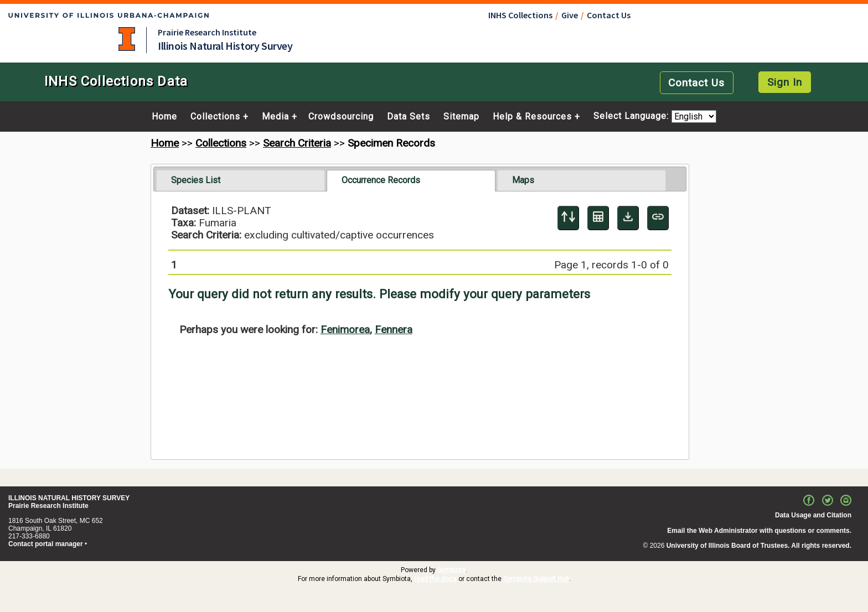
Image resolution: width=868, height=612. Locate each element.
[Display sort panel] (568, 218)
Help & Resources (532, 117)
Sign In (785, 82)
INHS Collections (520, 15)
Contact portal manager (46, 544)
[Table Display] (598, 218)
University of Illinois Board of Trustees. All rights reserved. (759, 546)
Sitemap (461, 117)
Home (164, 117)
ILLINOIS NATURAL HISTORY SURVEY (69, 498)
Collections (215, 117)
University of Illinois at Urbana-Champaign (127, 39)
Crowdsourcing (341, 117)
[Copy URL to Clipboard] (658, 218)
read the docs (435, 579)
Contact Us (609, 15)
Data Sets (409, 117)
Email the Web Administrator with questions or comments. (759, 531)
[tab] (241, 180)
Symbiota (451, 570)
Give (570, 15)
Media (275, 117)
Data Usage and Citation (813, 515)
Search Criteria (297, 143)
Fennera (394, 330)
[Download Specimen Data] (628, 218)
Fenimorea (345, 330)
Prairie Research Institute (207, 32)
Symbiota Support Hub (536, 579)
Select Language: (632, 116)
